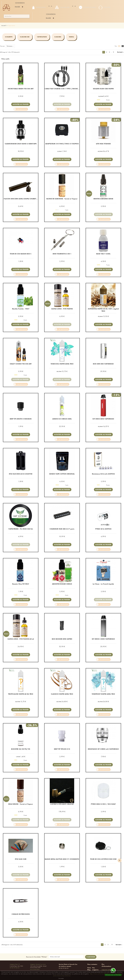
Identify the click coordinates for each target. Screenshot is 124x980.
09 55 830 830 (35, 969)
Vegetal (71, 37)
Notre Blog (89, 969)
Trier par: (2, 46)
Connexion (20, 3)
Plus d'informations (106, 965)
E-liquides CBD (25, 37)
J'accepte (61, 978)
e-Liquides (58, 37)
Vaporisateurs (42, 37)
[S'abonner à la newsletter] (91, 957)
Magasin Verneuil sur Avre (38, 964)
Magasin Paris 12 (15, 964)
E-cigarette (9, 37)
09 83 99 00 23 (15, 968)
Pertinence (11, 46)
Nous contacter (92, 964)
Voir (116, 46)
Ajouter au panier (21, 104)
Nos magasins (95, 969)
